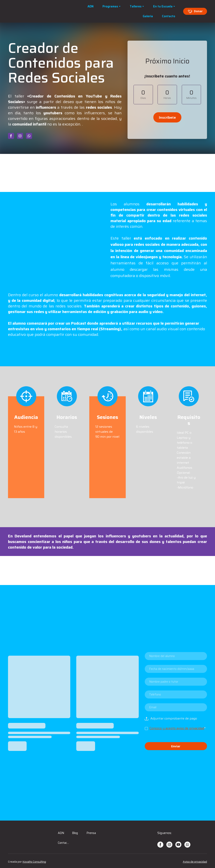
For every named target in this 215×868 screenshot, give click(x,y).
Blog (75, 833)
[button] (195, 11)
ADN (90, 6)
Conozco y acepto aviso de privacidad (177, 728)
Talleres (136, 6)
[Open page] (32, 11)
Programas (110, 6)
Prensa (91, 833)
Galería (148, 16)
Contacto (169, 16)
